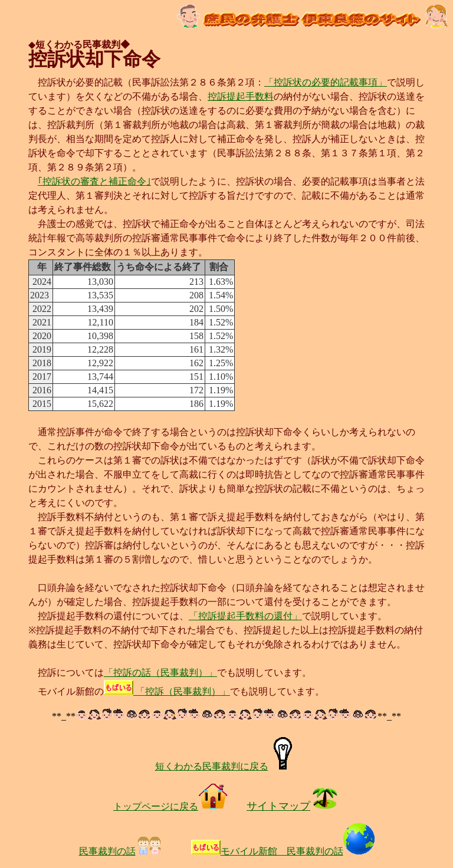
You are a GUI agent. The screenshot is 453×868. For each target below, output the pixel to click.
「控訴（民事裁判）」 (167, 691)
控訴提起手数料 (241, 96)
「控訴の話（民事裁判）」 (160, 673)
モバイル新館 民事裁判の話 (298, 851)
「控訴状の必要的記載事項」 (326, 82)
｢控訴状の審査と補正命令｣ (94, 181)
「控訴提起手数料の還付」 (245, 616)
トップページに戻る (170, 806)
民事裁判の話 (121, 851)
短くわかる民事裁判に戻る (227, 766)
